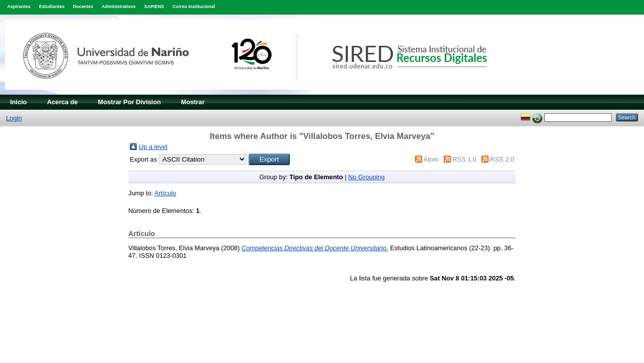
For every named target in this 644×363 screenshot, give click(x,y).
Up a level (153, 147)
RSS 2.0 (502, 159)
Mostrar (193, 102)
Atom (431, 159)
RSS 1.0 (464, 159)
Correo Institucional (194, 7)
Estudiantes (52, 7)
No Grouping (367, 177)
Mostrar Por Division (130, 102)
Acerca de (62, 102)
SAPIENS (154, 7)
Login (14, 118)
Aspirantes (19, 7)
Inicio (18, 102)
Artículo (165, 193)
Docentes (83, 7)
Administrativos (119, 7)
